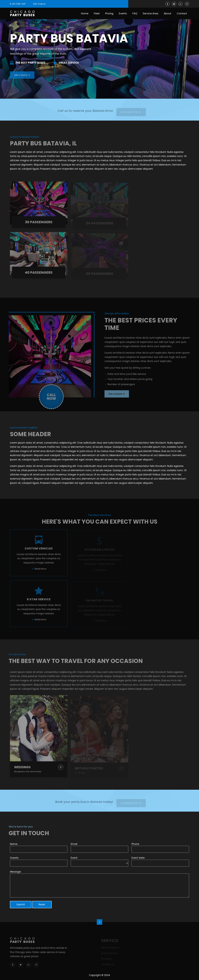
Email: (74, 844)
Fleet (97, 13)
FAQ (135, 13)
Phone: (135, 844)
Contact (182, 13)
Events (123, 13)
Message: (16, 872)
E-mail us (41, 4)
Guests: (14, 858)
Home (85, 13)
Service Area (150, 13)
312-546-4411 (19, 4)
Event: (74, 858)
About (167, 13)
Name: (14, 844)
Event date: (138, 858)
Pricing (109, 13)
